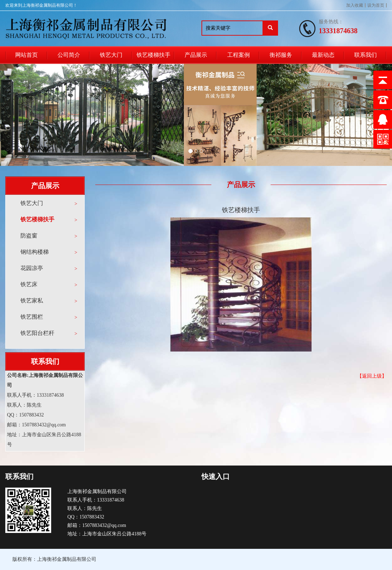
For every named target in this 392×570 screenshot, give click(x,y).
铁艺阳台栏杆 (37, 333)
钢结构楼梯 (35, 252)
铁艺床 (29, 284)
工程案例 (239, 55)
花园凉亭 (32, 268)
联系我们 (366, 55)
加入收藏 (355, 5)
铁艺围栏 (32, 317)
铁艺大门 (111, 55)
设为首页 (376, 5)
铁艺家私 (32, 301)
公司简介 (69, 55)
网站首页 (26, 55)
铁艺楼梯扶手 (153, 55)
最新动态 (323, 55)
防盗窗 (29, 236)
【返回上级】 (372, 376)
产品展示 (196, 55)
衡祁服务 (281, 55)
